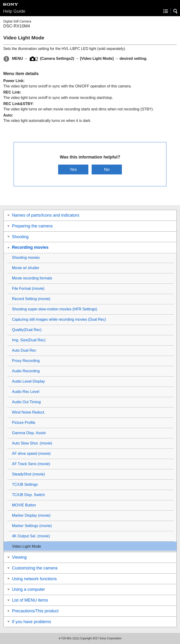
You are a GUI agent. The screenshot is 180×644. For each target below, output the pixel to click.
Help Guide (14, 11)
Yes (73, 169)
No (107, 169)
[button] (176, 11)
